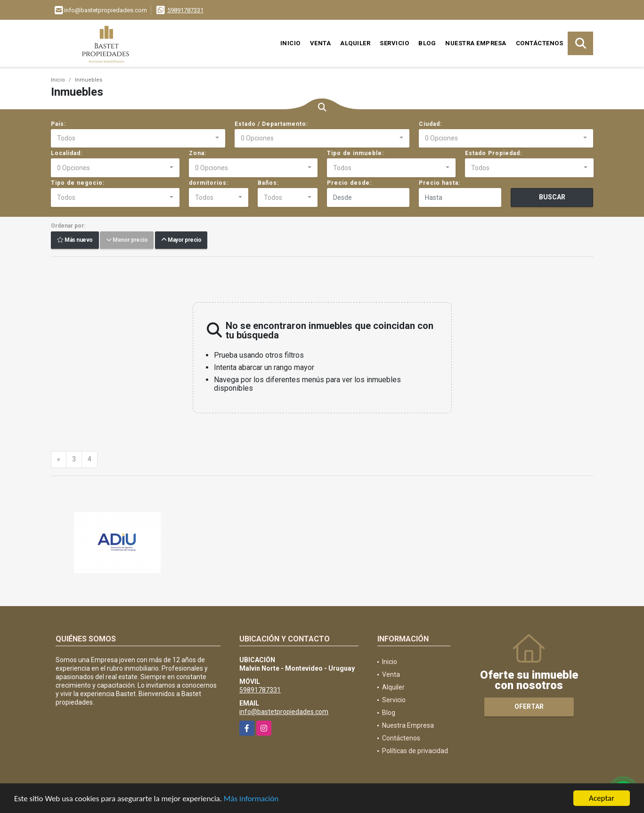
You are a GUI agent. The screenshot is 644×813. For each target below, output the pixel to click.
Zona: (198, 153)
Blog (427, 43)
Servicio (394, 43)
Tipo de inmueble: (355, 153)
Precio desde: (349, 183)
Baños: (268, 183)
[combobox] (138, 139)
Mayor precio (181, 240)
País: (58, 124)
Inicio (290, 43)
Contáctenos (540, 43)
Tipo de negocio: (78, 183)
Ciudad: (430, 124)
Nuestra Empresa (476, 43)
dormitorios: (209, 183)
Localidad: (67, 153)
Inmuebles (89, 80)
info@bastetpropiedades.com (284, 712)
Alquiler (355, 43)
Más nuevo (75, 240)
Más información (251, 799)
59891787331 (185, 10)
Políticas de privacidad (415, 751)
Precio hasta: (440, 183)
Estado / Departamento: (271, 124)
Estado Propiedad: (493, 153)
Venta (321, 43)
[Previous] (59, 460)
